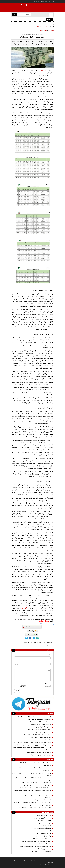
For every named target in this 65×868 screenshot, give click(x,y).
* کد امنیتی (48, 683)
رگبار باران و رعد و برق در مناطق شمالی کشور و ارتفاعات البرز (38, 735)
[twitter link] (26, 638)
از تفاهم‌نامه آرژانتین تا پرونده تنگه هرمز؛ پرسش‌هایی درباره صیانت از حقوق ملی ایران (32, 788)
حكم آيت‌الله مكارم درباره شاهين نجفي (43, 828)
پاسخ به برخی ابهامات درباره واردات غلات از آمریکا (40, 755)
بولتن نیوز (43, 71)
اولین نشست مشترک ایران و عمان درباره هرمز (41, 724)
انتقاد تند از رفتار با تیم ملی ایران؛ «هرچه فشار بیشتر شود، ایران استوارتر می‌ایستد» (33, 803)
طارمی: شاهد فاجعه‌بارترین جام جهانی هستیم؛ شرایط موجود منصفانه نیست (34, 800)
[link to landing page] (45, 8)
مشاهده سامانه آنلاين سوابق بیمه (44, 826)
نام (49, 655)
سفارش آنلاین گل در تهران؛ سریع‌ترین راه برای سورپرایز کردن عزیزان (36, 783)
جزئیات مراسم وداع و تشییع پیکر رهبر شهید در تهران (40, 719)
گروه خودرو (24, 608)
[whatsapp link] (38, 638)
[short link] (33, 627)
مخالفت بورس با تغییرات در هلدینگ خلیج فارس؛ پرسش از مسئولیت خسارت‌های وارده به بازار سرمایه (32, 796)
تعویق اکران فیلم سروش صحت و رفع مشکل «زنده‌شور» (39, 805)
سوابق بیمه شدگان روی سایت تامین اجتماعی (41, 818)
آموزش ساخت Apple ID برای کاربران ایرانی (42, 839)
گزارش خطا (33, 631)
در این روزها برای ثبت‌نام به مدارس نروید (42, 732)
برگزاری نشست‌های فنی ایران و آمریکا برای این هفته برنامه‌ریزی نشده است (35, 717)
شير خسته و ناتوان (47, 765)
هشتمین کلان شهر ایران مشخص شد (43, 815)
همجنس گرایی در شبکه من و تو (44, 821)
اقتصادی (45, 31)
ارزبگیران (45, 624)
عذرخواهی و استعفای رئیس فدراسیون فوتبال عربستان (40, 730)
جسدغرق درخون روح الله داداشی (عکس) (42, 849)
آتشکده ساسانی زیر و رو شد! (45, 740)
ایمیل (49, 661)
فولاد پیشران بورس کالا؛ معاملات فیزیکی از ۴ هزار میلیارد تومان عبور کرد (35, 808)
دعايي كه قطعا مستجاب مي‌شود (44, 833)
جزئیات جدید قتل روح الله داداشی (44, 836)
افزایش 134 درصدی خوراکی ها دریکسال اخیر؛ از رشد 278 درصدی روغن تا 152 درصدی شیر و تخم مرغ (32, 774)
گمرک (41, 31)
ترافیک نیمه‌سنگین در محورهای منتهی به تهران (41, 737)
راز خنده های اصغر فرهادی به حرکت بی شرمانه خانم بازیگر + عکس (36, 841)
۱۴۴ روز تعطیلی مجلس (46, 770)
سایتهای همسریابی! (47, 831)
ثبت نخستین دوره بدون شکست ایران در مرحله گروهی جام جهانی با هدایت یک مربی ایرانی (33, 791)
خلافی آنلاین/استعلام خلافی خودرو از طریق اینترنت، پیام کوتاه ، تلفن (36, 846)
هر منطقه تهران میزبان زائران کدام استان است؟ (41, 722)
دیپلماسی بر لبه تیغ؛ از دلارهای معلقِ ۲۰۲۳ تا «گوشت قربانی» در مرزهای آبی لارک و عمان (33, 779)
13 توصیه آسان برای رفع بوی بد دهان (43, 823)
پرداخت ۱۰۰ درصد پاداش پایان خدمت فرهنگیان (41, 844)
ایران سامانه (43, 865)
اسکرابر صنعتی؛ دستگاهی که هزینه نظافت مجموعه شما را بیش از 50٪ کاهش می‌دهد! (32, 768)
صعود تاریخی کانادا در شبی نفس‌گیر (43, 750)
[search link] (14, 14)
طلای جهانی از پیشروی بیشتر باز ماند (37, 19)
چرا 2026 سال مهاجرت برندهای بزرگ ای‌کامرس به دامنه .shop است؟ (36, 763)
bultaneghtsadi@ (44, 621)
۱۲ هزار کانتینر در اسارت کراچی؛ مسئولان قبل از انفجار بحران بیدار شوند (36, 785)
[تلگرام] (33, 704)
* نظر (49, 667)
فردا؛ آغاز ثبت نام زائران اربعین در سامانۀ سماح (41, 727)
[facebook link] (30, 638)
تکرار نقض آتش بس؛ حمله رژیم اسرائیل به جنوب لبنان (39, 752)
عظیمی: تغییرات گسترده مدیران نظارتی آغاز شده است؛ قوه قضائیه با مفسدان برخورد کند (32, 742)
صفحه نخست (51, 31)
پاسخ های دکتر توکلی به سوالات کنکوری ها (42, 852)
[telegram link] (34, 638)
